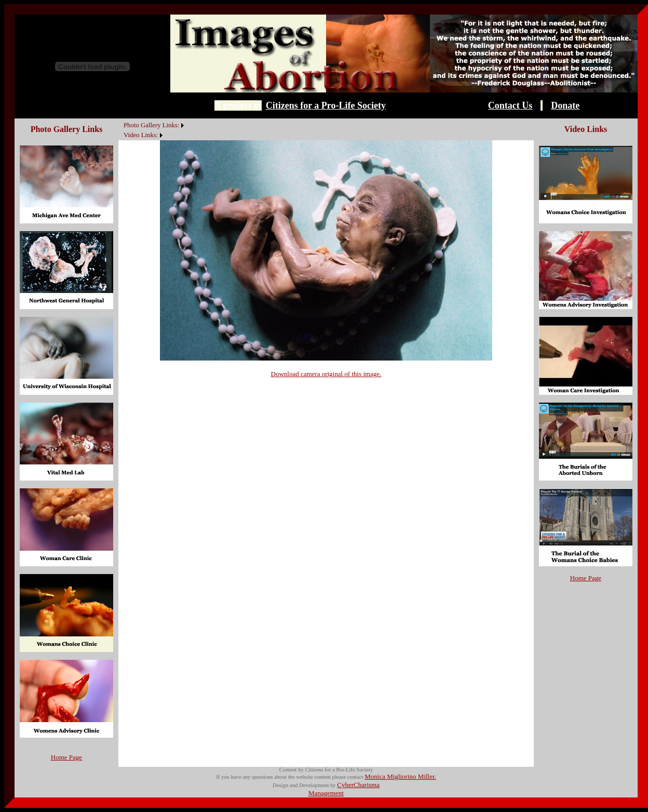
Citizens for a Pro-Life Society (326, 105)
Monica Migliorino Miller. (400, 776)
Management (326, 793)
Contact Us (510, 105)
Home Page (66, 757)
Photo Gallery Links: (151, 125)
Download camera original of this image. (326, 374)
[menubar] (152, 129)
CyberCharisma (358, 785)
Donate (565, 105)
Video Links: (141, 135)
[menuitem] (121, 119)
